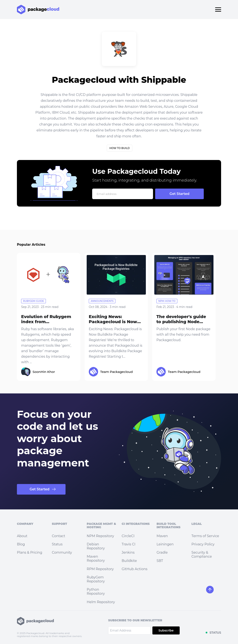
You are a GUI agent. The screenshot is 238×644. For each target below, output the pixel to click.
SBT (160, 561)
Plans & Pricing (30, 552)
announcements (102, 301)
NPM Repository (100, 536)
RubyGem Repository (96, 579)
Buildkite (129, 561)
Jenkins (128, 552)
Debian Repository (96, 546)
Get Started (40, 489)
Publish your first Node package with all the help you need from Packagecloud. (183, 334)
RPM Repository (100, 569)
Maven (162, 536)
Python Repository (96, 592)
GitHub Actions (135, 569)
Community (62, 552)
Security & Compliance (202, 554)
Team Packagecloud (116, 372)
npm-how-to (167, 301)
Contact (58, 536)
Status (57, 544)
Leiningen (165, 544)
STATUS (215, 633)
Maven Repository (96, 559)
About (22, 536)
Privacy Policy (203, 544)
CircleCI (128, 536)
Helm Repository (101, 602)
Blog (21, 544)
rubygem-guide (34, 301)
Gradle (162, 552)
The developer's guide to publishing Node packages (181, 322)
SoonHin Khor (44, 372)
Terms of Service (205, 536)
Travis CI (129, 544)
